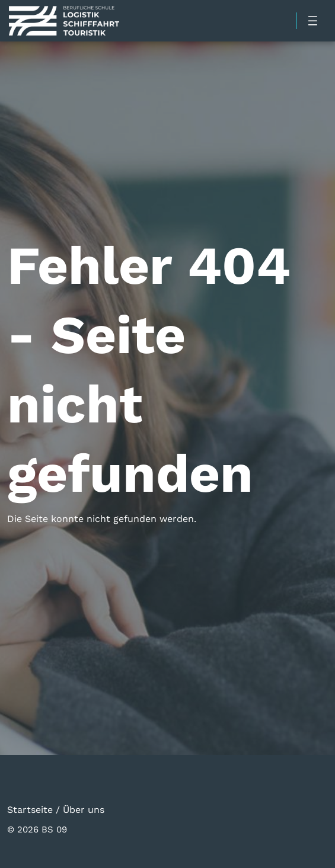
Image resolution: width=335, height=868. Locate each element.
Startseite (30, 809)
